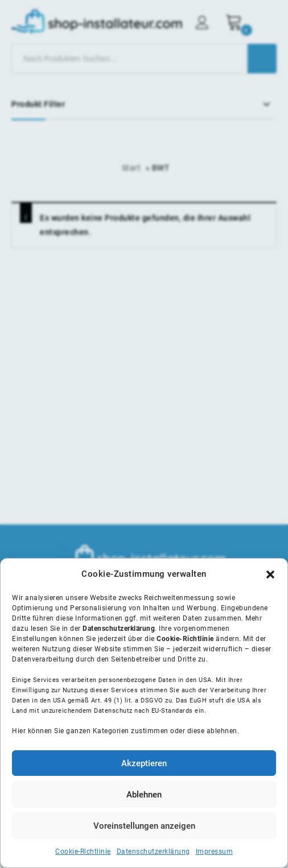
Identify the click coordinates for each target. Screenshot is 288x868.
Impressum (215, 852)
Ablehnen (144, 795)
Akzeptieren (144, 763)
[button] (270, 574)
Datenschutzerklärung (153, 852)
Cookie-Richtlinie (83, 852)
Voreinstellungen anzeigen (144, 826)
